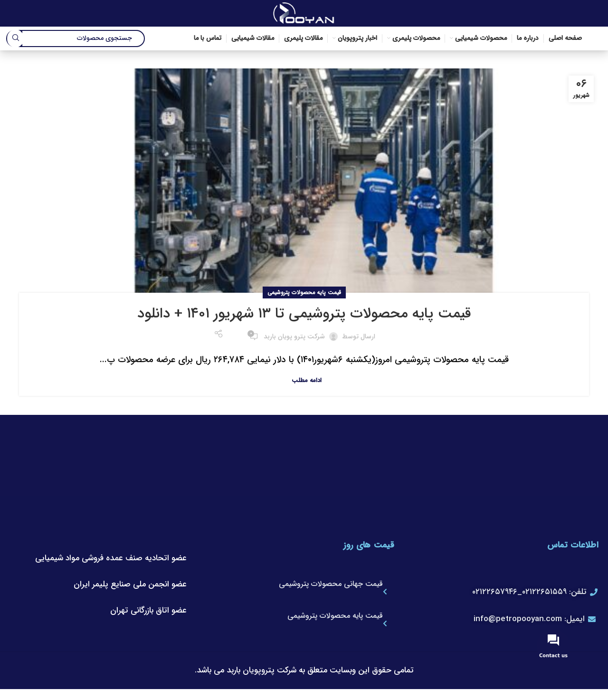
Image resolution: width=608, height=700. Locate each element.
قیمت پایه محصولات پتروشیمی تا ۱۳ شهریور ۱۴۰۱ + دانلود (304, 316)
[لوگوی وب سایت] (304, 14)
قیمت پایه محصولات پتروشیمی (304, 295)
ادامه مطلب (307, 382)
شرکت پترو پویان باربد (294, 338)
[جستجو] (76, 40)
